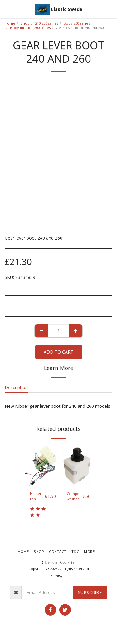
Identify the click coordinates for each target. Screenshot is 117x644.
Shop (25, 23)
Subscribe (90, 592)
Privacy (57, 575)
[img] (40, 466)
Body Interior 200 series (30, 28)
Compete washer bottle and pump (75, 496)
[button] (7, 9)
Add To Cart (58, 352)
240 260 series (46, 23)
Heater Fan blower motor (36, 496)
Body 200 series (77, 23)
